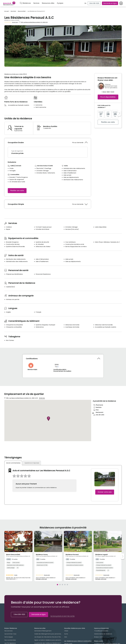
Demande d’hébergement (43, 631)
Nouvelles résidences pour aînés (75, 628)
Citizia (66, 631)
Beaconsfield (22, 11)
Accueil (6, 11)
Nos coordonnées (10, 640)
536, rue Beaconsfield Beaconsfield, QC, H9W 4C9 (34, 22)
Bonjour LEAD (98, 637)
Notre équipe (9, 637)
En (85, 3)
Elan (66, 637)
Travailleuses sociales (101, 631)
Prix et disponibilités (108, 97)
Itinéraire (42, 398)
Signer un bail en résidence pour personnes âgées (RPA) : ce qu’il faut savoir (48, 640)
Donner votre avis (105, 492)
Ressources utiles (48, 3)
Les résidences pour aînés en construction (78, 641)
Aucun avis (15, 22)
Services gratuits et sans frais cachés (63, 616)
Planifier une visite (17, 191)
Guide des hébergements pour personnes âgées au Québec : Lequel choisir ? (48, 634)
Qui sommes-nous (10, 634)
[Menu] (9, 3)
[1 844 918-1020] (94, 3)
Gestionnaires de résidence (103, 634)
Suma (66, 634)
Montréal (13, 11)
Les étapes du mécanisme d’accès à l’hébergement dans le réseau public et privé (48, 637)
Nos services (9, 631)
